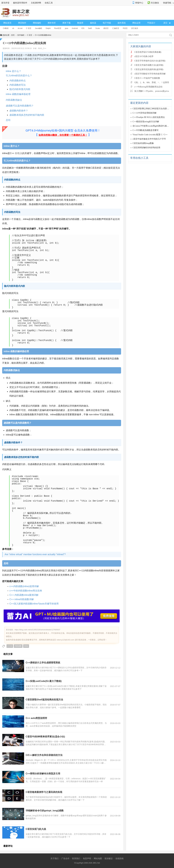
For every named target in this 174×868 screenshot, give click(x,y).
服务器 (93, 23)
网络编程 (37, 23)
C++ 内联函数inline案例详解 (24, 595)
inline (26, 646)
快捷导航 (169, 3)
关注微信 (155, 3)
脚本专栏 (52, 23)
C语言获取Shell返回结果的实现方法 (44, 700)
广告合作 (65, 858)
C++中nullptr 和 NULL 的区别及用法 (149, 117)
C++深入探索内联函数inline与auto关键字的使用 (34, 604)
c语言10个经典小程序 (144, 56)
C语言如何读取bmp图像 (143, 143)
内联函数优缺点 (14, 100)
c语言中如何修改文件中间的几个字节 (149, 139)
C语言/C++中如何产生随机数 (147, 78)
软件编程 (21, 35)
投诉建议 (109, 858)
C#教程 (6, 28)
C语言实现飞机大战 (36, 829)
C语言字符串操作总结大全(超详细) (150, 61)
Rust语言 (58, 28)
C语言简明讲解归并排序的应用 (146, 148)
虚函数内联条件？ (19, 111)
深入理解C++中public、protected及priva (152, 91)
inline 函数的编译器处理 (18, 94)
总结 (8, 120)
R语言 (125, 28)
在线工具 (49, 3)
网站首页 (7, 23)
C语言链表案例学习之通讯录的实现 (44, 792)
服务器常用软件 (20, 3)
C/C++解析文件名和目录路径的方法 (44, 755)
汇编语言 (116, 28)
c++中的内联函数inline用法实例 (26, 591)
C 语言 (29, 28)
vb (13, 28)
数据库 (80, 23)
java (67, 28)
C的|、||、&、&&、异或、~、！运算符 (152, 82)
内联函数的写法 (18, 85)
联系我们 (76, 858)
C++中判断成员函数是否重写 (146, 130)
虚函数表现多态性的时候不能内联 (27, 115)
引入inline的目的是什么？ (19, 76)
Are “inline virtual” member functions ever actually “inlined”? (35, 554)
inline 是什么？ (13, 71)
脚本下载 (67, 23)
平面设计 (151, 23)
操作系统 (122, 23)
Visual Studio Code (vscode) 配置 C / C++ (150, 135)
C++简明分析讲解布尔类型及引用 (43, 774)
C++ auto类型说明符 (36, 718)
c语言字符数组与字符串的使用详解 (150, 74)
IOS (83, 28)
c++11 (10, 646)
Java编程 (38, 28)
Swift (90, 28)
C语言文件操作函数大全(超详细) (149, 65)
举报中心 (139, 3)
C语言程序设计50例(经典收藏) (148, 52)
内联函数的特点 (18, 81)
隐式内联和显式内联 (20, 89)
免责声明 (87, 858)
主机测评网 (36, 3)
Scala (98, 28)
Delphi (48, 28)
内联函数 (18, 646)
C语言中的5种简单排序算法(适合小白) (45, 737)
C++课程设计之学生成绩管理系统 (43, 663)
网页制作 (22, 23)
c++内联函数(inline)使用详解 (24, 586)
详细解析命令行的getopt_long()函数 (45, 811)
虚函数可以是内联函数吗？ (20, 106)
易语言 (106, 28)
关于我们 (55, 858)
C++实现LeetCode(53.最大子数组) (44, 681)
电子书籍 (107, 23)
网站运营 (136, 23)
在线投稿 (119, 858)
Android (75, 28)
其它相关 (135, 28)
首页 (13, 35)
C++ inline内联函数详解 (22, 599)
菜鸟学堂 (5, 3)
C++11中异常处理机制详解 (144, 113)
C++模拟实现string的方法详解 (146, 122)
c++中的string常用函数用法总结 (148, 87)
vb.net (20, 28)
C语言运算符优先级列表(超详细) (149, 69)
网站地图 (98, 858)
